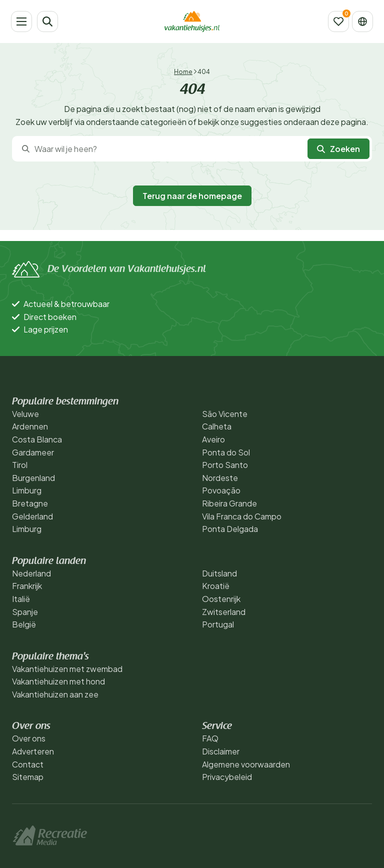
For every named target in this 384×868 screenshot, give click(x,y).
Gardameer (33, 452)
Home (183, 72)
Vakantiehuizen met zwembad (67, 669)
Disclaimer (221, 751)
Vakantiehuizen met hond (58, 681)
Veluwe (25, 414)
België (24, 624)
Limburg (27, 490)
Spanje (25, 612)
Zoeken (338, 149)
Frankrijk (27, 586)
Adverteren (33, 751)
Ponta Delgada (230, 529)
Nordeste (220, 478)
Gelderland (32, 516)
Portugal (218, 624)
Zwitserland (224, 612)
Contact (28, 764)
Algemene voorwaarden (246, 764)
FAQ (210, 738)
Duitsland (219, 573)
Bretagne (30, 503)
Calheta (217, 426)
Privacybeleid (227, 777)
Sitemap (28, 777)
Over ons (29, 738)
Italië (21, 599)
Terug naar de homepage (192, 196)
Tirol (20, 465)
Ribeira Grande (229, 503)
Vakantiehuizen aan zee (55, 694)
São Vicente (225, 414)
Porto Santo (225, 465)
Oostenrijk (221, 599)
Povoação (221, 490)
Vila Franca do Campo (242, 516)
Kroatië (216, 586)
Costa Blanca (37, 439)
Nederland (31, 573)
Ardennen (30, 426)
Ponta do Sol (226, 452)
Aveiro (213, 439)
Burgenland (33, 478)
